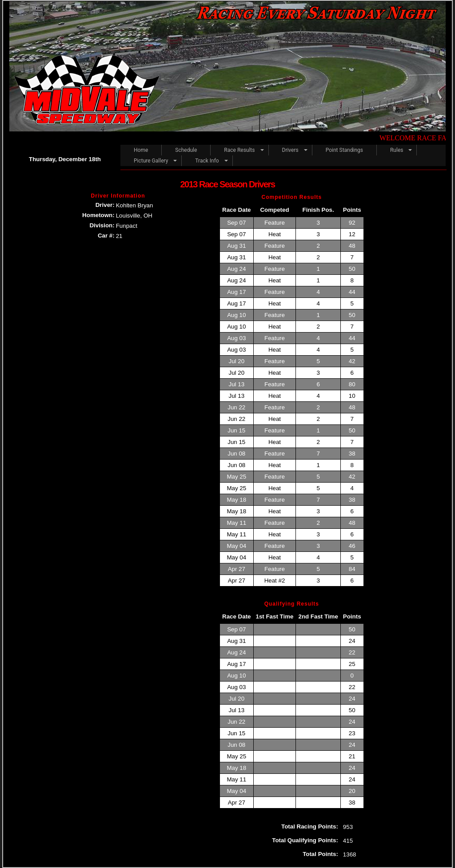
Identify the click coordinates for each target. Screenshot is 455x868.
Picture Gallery (151, 161)
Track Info (207, 161)
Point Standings (344, 150)
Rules (397, 150)
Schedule (186, 150)
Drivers (290, 150)
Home (141, 150)
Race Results (239, 150)
